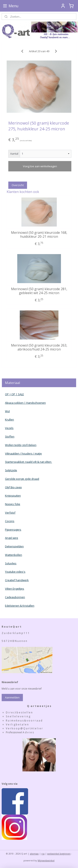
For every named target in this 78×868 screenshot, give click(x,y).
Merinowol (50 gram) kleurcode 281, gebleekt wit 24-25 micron (39, 291)
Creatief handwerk (17, 580)
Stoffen (10, 436)
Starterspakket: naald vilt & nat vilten (28, 462)
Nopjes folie (13, 504)
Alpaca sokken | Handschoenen (25, 403)
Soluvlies (11, 563)
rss (43, 854)
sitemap (34, 854)
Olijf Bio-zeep (13, 487)
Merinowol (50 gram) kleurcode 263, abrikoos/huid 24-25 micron (39, 347)
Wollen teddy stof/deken (21, 445)
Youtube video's (15, 572)
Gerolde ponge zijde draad (22, 479)
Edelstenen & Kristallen (20, 606)
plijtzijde (12, 470)
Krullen (9, 419)
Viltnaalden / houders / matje (23, 453)
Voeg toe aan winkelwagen (40, 166)
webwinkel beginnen (59, 854)
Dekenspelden (14, 546)
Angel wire (12, 538)
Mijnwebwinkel (46, 860)
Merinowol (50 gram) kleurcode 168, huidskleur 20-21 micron (39, 234)
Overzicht (18, 185)
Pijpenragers (13, 530)
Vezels (9, 428)
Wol (7, 411)
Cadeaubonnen (15, 597)
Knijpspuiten (13, 496)
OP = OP (10, 394)
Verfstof (10, 513)
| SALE (20, 394)
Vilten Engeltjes (15, 589)
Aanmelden (12, 697)
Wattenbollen (14, 555)
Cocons (10, 521)
